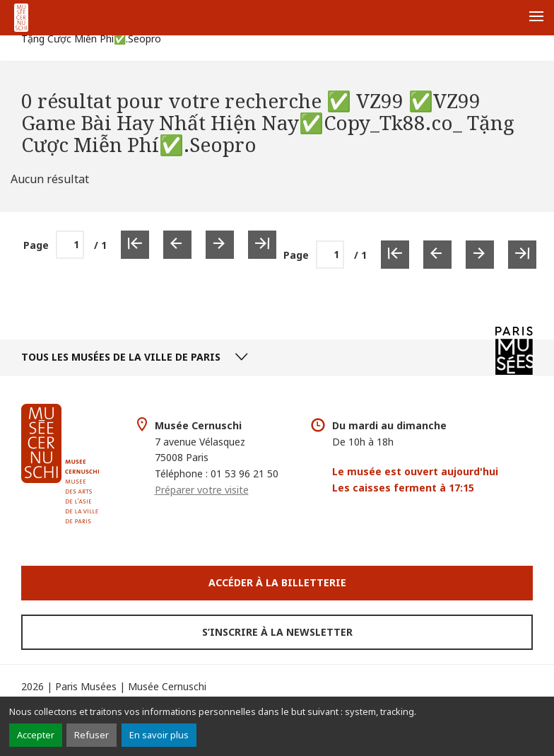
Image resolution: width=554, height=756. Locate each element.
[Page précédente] (437, 255)
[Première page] (395, 255)
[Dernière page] (522, 255)
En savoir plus (159, 735)
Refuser (92, 735)
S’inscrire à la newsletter (277, 632)
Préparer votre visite (202, 490)
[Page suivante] (480, 255)
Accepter (36, 735)
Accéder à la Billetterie (277, 582)
